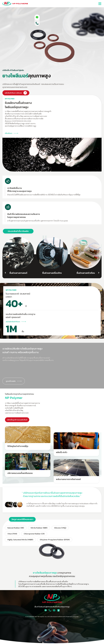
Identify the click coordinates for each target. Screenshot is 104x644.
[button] (100, 4)
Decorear (76, 617)
